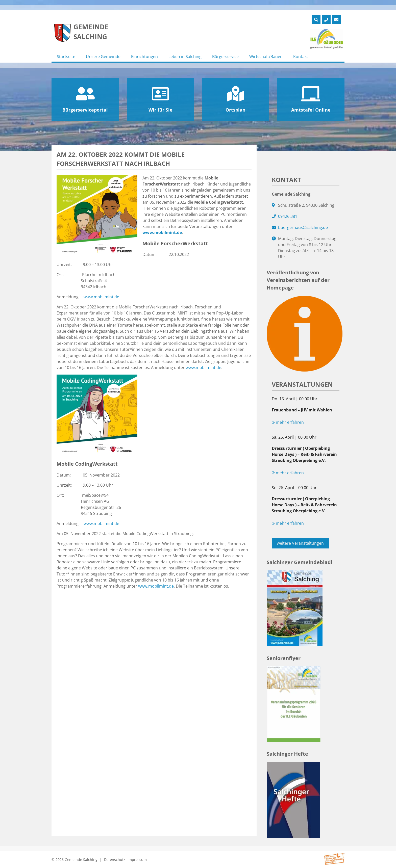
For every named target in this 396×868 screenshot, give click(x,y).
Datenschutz (115, 860)
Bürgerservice (225, 57)
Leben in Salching (185, 57)
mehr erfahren (288, 422)
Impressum (137, 860)
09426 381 (288, 216)
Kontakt (301, 57)
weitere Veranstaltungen (300, 543)
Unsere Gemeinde (103, 57)
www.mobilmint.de (162, 232)
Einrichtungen (144, 57)
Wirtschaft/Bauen (266, 57)
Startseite (66, 57)
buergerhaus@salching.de (303, 227)
